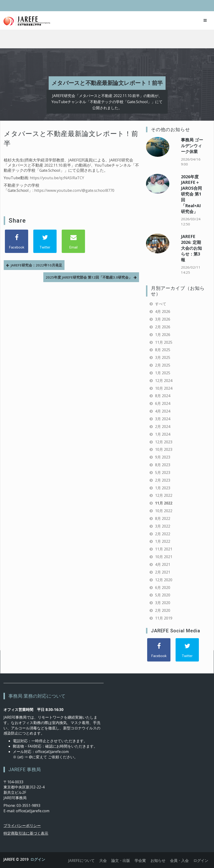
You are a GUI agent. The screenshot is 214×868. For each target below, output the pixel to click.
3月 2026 (163, 319)
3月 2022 (163, 526)
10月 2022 (164, 511)
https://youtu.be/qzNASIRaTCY (57, 178)
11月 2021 (164, 549)
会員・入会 (179, 861)
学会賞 (140, 861)
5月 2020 (163, 595)
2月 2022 (163, 534)
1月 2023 (163, 488)
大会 (103, 861)
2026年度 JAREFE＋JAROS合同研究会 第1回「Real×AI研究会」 (191, 194)
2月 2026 (163, 327)
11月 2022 (164, 503)
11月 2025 (164, 342)
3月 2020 (163, 603)
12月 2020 (164, 580)
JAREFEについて (81, 861)
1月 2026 (163, 335)
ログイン (38, 859)
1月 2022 (163, 541)
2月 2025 (163, 365)
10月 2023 (164, 449)
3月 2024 (163, 419)
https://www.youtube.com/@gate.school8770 (74, 190)
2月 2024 (163, 427)
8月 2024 (163, 396)
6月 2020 (163, 588)
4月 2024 (163, 411)
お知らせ (158, 861)
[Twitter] (45, 241)
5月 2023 (163, 472)
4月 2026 (163, 311)
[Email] (73, 241)
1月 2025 (163, 373)
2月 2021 (163, 572)
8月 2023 (163, 465)
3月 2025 (163, 357)
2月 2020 (163, 610)
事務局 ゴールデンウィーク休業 (192, 146)
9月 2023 (163, 457)
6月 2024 (163, 403)
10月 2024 (164, 388)
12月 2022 (164, 495)
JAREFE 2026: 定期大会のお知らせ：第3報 (191, 248)
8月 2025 (163, 350)
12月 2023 (164, 442)
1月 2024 (163, 434)
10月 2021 (164, 557)
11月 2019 (164, 618)
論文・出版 (121, 861)
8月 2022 (163, 518)
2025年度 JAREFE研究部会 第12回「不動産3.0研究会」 (89, 277)
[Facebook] (17, 241)
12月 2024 (164, 381)
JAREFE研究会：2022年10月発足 (36, 265)
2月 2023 (163, 480)
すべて (161, 304)
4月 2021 (163, 564)
